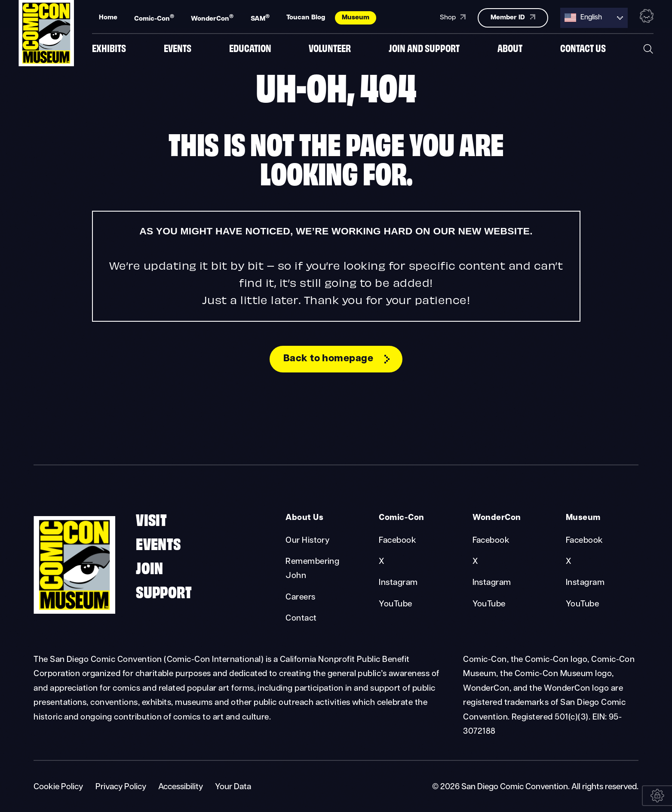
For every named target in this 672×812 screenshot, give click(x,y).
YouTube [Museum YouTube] (582, 604)
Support (164, 591)
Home (108, 17)
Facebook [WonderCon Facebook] (491, 541)
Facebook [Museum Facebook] (585, 541)
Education (250, 48)
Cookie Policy (58, 787)
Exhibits (109, 48)
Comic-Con (154, 17)
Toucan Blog (306, 17)
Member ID (513, 16)
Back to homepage (328, 359)
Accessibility (181, 787)
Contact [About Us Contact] (301, 619)
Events (178, 48)
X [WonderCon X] (475, 562)
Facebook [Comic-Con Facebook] (397, 541)
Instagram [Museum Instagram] (585, 583)
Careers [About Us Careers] (300, 598)
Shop (453, 16)
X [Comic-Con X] (382, 562)
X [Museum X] (569, 562)
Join (150, 567)
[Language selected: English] (594, 17)
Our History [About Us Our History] (307, 541)
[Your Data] (657, 796)
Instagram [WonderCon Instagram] (492, 583)
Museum (356, 17)
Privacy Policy (121, 787)
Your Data (233, 787)
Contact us (583, 48)
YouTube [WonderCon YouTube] (489, 604)
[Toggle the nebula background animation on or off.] (647, 16)
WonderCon (212, 17)
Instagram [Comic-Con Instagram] (398, 583)
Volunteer (330, 48)
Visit (151, 518)
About (510, 48)
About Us (304, 518)
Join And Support (424, 48)
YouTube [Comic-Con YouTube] (395, 604)
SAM (260, 17)
